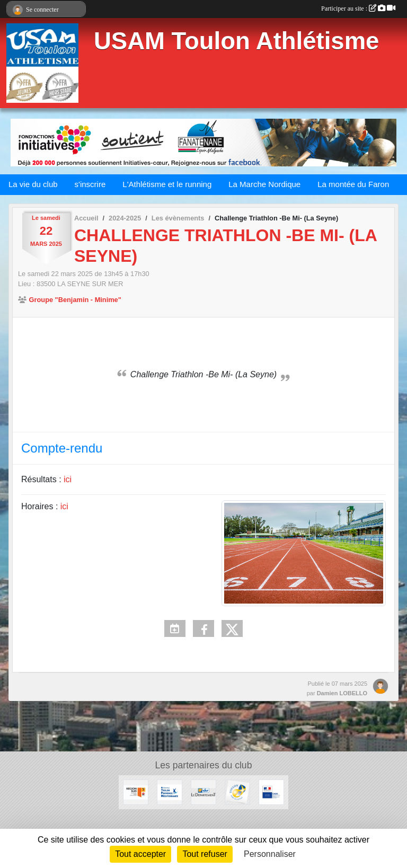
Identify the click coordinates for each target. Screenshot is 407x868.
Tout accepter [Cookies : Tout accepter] (140, 854)
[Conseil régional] (136, 791)
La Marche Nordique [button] (264, 184)
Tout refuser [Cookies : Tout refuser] (205, 854)
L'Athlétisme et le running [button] (167, 184)
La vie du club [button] (33, 184)
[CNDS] (271, 791)
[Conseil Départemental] (203, 791)
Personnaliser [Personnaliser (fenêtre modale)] (270, 854)
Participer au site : (358, 8)
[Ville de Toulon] (237, 791)
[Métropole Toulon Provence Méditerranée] (170, 791)
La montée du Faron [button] (353, 184)
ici (68, 479)
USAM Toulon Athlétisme (236, 41)
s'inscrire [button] (90, 184)
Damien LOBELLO (342, 693)
